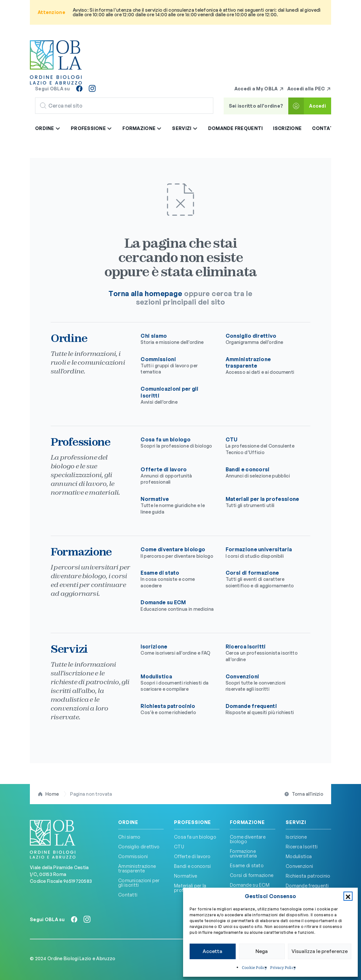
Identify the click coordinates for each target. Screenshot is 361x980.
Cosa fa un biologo (178, 443)
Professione (193, 822)
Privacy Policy (283, 968)
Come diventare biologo (178, 553)
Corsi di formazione (263, 579)
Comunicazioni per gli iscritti (139, 883)
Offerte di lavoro (178, 476)
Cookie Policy (254, 968)
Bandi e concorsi (263, 473)
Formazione (247, 822)
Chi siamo (178, 339)
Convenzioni (263, 683)
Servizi (296, 822)
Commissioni (178, 366)
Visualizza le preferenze (320, 951)
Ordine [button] (48, 128)
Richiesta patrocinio (178, 709)
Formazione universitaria (263, 553)
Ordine (128, 822)
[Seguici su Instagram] (92, 88)
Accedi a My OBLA (259, 89)
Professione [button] (91, 128)
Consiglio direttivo (263, 339)
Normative (178, 505)
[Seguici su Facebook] (79, 88)
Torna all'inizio (308, 794)
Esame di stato (178, 579)
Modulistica (178, 683)
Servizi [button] (185, 128)
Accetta (212, 951)
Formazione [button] (142, 128)
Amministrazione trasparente (137, 868)
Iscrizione (287, 128)
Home (52, 794)
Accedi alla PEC (309, 89)
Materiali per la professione (263, 502)
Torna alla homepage (145, 293)
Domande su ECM (178, 606)
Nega (262, 951)
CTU (263, 446)
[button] (348, 896)
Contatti (325, 128)
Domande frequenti (236, 128)
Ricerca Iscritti (263, 653)
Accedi (317, 106)
